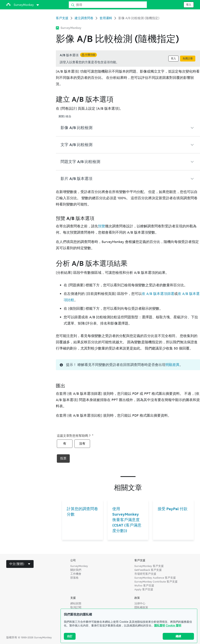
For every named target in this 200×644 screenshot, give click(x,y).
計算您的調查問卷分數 (82, 512)
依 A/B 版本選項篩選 (158, 294)
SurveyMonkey (79, 566)
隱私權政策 (141, 607)
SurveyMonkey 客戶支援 (149, 566)
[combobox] (20, 564)
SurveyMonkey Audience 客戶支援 (155, 578)
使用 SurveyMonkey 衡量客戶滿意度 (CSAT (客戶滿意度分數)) (127, 520)
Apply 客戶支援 (144, 589)
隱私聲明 (160, 625)
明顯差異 (172, 365)
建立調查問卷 (84, 18)
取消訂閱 (76, 607)
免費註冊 (188, 59)
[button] (128, 128)
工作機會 (76, 574)
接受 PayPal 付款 (173, 509)
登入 (189, 5)
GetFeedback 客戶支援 (148, 570)
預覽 (102, 226)
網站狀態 (76, 603)
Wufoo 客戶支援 (144, 585)
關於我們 (76, 570)
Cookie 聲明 (174, 625)
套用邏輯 (106, 18)
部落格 (74, 578)
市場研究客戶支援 (145, 574)
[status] (128, 59)
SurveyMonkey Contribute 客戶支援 (156, 582)
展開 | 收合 (65, 116)
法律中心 (140, 603)
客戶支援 (62, 18)
